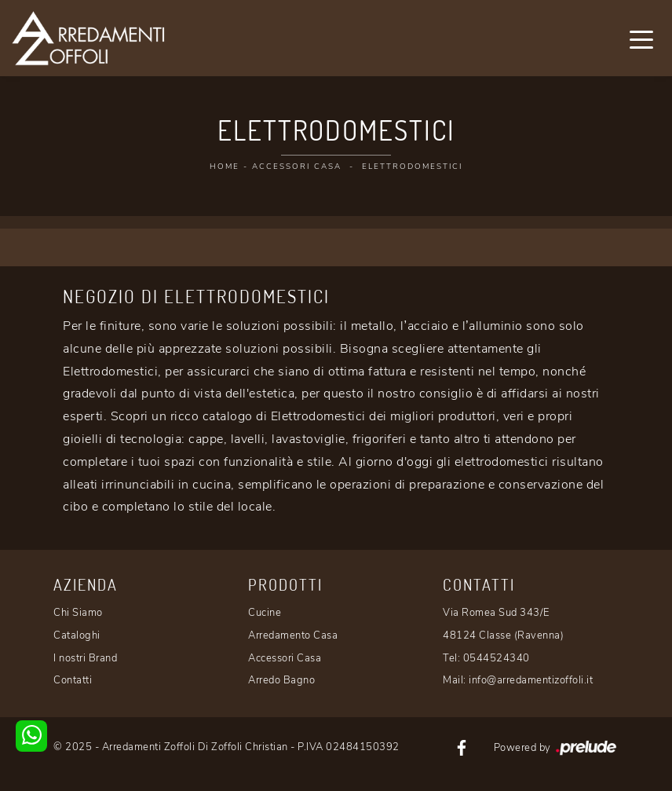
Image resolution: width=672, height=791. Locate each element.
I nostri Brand (85, 658)
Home (225, 167)
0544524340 (497, 658)
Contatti (73, 680)
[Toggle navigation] (641, 38)
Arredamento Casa (293, 635)
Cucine (265, 613)
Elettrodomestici (412, 167)
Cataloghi (77, 635)
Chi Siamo (78, 613)
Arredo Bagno (281, 680)
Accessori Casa (297, 167)
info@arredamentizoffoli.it (531, 680)
